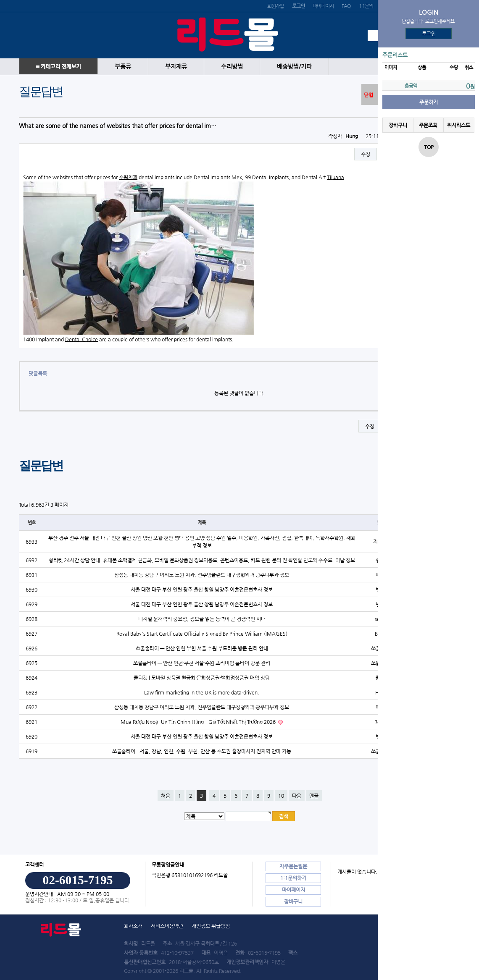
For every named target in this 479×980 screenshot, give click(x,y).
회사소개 (133, 926)
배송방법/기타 (294, 67)
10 (281, 796)
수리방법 (232, 67)
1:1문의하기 (293, 878)
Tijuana (336, 177)
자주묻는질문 (293, 866)
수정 (366, 154)
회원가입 (275, 6)
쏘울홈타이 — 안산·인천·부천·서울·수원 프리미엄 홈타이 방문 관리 (202, 663)
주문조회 (428, 125)
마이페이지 (323, 6)
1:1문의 (366, 6)
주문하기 (429, 102)
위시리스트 (459, 125)
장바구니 (398, 125)
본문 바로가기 (0, 0)
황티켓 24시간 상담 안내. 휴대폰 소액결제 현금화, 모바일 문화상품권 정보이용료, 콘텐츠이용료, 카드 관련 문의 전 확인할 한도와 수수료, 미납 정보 (202, 560)
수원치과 (128, 177)
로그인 (429, 34)
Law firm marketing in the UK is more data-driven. (202, 692)
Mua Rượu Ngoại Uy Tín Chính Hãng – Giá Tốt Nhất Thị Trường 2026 (199, 722)
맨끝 (314, 796)
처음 (166, 796)
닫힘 (368, 95)
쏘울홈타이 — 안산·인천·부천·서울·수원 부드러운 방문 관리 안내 (202, 648)
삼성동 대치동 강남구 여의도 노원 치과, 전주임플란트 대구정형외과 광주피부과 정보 (202, 575)
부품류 (123, 67)
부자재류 (176, 67)
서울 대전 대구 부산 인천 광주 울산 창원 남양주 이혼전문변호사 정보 (202, 590)
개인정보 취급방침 (211, 926)
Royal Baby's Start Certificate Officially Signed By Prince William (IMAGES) (202, 634)
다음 (297, 796)
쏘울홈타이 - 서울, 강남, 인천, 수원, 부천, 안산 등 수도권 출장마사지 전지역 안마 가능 (202, 751)
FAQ (346, 6)
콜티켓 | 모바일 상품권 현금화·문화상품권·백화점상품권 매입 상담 (202, 678)
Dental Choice (82, 339)
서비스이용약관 (167, 926)
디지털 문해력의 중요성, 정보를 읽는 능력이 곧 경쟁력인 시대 (202, 619)
